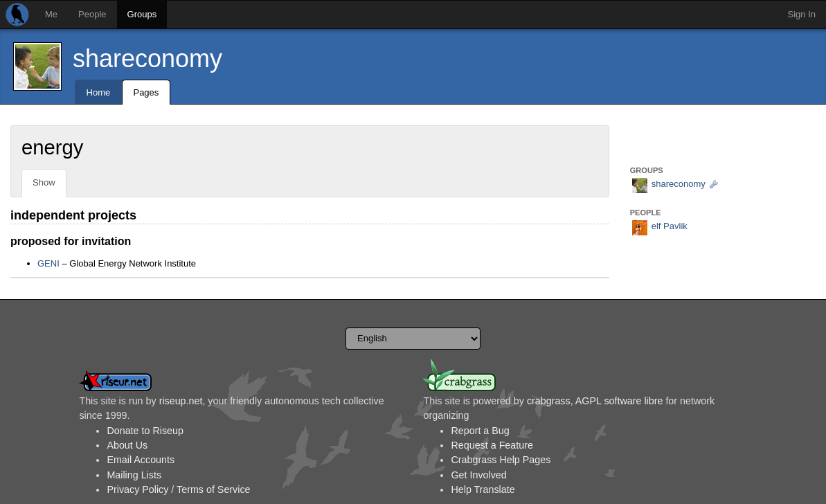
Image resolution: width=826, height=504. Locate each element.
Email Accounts (141, 460)
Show (44, 182)
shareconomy (147, 58)
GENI (48, 263)
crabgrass (549, 401)
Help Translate (483, 489)
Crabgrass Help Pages (501, 460)
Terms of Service (213, 489)
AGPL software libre (619, 401)
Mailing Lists (134, 475)
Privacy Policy (137, 489)
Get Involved (478, 475)
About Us (127, 445)
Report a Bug (480, 431)
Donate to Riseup (145, 431)
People (92, 14)
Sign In (802, 14)
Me (51, 14)
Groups (142, 14)
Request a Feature (492, 445)
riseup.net (181, 401)
